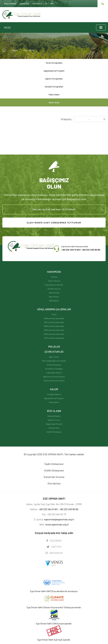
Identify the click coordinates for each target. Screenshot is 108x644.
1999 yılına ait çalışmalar (54, 330)
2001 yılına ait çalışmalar (54, 338)
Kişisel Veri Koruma (54, 477)
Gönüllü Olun (54, 428)
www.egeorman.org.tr (57, 524)
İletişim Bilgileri (54, 416)
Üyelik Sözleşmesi (54, 464)
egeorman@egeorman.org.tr (59, 519)
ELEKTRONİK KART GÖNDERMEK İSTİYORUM (54, 223)
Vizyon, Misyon (54, 281)
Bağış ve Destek (10, 4)
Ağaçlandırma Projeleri (54, 71)
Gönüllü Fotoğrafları (54, 87)
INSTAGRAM (54, 553)
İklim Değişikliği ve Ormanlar (54, 361)
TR (46, 4)
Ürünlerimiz (37, 4)
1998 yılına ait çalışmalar (54, 326)
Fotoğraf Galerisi (54, 394)
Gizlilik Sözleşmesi (54, 470)
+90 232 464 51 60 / (71, 250)
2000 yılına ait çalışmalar (54, 334)
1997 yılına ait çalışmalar (54, 322)
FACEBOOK (54, 541)
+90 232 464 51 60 (48, 509)
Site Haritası (54, 483)
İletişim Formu (54, 420)
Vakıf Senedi (54, 293)
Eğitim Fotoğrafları (54, 79)
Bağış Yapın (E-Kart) (54, 424)
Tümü (54, 314)
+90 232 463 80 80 (91, 250)
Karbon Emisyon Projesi (54, 381)
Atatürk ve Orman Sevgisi (54, 377)
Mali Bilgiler (54, 301)
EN (52, 4)
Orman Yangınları (54, 365)
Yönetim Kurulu (54, 289)
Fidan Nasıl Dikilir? (54, 373)
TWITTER (54, 547)
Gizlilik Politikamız (54, 432)
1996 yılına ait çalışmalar (54, 318)
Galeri (15, 50)
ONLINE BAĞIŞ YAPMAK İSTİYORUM (54, 209)
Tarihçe (54, 277)
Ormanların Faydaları (54, 369)
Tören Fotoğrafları (54, 63)
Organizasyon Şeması (54, 285)
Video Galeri (54, 95)
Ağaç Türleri (54, 357)
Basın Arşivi (29, 50)
